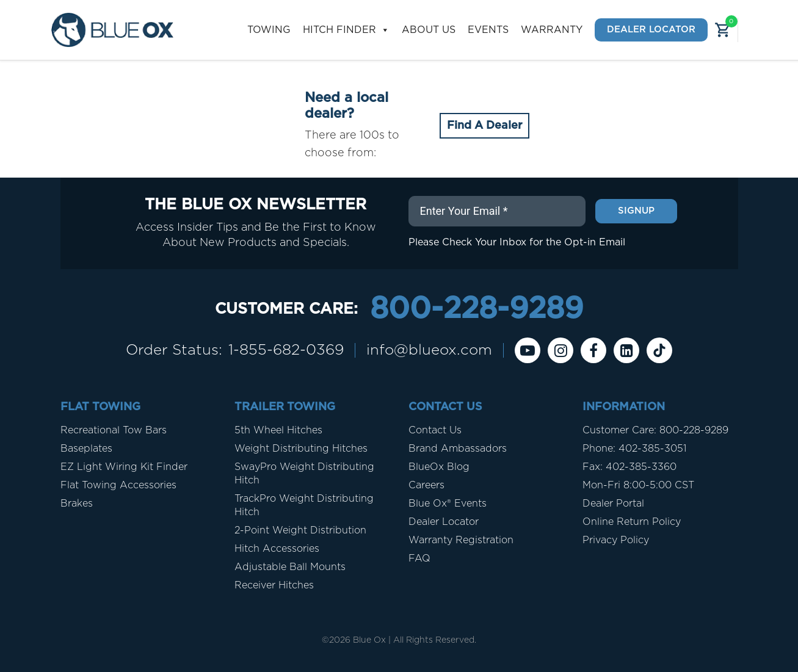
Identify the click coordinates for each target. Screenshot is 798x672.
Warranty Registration (461, 540)
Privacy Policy (616, 540)
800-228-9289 (477, 309)
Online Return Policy (632, 522)
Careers (426, 485)
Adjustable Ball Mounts (290, 567)
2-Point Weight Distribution (300, 530)
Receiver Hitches (274, 585)
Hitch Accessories (277, 549)
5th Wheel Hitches (278, 430)
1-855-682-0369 (286, 350)
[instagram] (560, 350)
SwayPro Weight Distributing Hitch (304, 474)
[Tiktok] (659, 350)
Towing (269, 30)
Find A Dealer (484, 126)
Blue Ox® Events (448, 504)
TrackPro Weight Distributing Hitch (304, 505)
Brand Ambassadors (458, 449)
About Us (429, 30)
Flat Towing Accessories (118, 485)
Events (488, 30)
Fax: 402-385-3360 (629, 467)
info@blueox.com (429, 350)
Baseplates (86, 449)
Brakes (77, 504)
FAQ (419, 558)
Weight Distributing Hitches (301, 449)
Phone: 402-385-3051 (634, 449)
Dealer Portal (613, 504)
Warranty (552, 30)
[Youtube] (528, 350)
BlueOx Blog (439, 467)
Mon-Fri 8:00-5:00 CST (638, 485)
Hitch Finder (346, 30)
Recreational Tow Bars (114, 430)
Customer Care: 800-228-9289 (655, 430)
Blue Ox (369, 640)
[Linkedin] (626, 350)
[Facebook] (593, 350)
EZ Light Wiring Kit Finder (124, 467)
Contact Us (435, 430)
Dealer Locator (651, 30)
